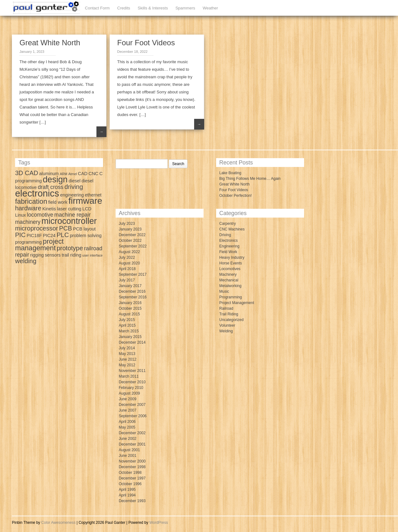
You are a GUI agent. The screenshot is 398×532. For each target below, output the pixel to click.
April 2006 (127, 422)
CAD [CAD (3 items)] (83, 174)
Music (224, 291)
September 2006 (133, 416)
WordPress (158, 523)
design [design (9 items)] (55, 180)
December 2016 (132, 291)
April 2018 (127, 269)
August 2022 (129, 252)
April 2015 (127, 325)
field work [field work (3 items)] (58, 202)
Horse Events (231, 263)
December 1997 (132, 478)
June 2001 (128, 456)
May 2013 (127, 354)
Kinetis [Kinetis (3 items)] (49, 209)
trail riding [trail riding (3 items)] (71, 255)
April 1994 (127, 495)
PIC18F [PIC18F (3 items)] (34, 236)
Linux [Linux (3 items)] (20, 215)
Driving (225, 235)
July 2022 (127, 258)
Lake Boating (230, 173)
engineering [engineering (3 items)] (72, 195)
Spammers (185, 8)
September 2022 (133, 246)
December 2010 (132, 382)
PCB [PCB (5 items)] (65, 228)
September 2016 (133, 297)
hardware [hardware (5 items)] (28, 208)
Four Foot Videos (146, 43)
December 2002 (132, 433)
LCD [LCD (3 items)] (87, 209)
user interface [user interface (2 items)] (93, 255)
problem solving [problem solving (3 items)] (86, 236)
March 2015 (129, 331)
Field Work (228, 252)
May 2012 (127, 365)
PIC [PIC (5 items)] (20, 235)
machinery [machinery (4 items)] (28, 222)
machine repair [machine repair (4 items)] (73, 215)
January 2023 (130, 229)
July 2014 (127, 348)
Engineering (229, 246)
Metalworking (230, 286)
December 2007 (132, 405)
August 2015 (129, 314)
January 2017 (130, 286)
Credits (124, 8)
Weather (210, 8)
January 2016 (130, 303)
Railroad (226, 308)
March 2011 (129, 376)
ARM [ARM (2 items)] (63, 174)
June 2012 (128, 359)
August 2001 (129, 450)
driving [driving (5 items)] (74, 187)
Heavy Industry (232, 258)
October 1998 (130, 473)
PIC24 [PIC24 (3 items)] (49, 236)
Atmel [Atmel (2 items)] (72, 174)
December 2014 (132, 342)
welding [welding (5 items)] (26, 261)
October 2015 (130, 308)
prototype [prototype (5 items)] (70, 248)
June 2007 (128, 410)
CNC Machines (232, 229)
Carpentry (228, 224)
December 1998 (132, 467)
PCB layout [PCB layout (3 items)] (85, 229)
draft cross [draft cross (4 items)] (51, 187)
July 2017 (127, 280)
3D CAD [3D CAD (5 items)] (27, 173)
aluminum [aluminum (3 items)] (49, 174)
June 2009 (128, 399)
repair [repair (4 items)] (22, 255)
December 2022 (132, 235)
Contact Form (97, 8)
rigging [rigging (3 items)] (37, 255)
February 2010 (131, 388)
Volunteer (227, 325)
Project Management (237, 303)
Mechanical (229, 280)
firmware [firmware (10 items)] (85, 201)
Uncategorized (231, 320)
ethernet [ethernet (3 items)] (93, 195)
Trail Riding (229, 314)
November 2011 (132, 371)
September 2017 (133, 274)
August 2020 (129, 263)
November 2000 (132, 461)
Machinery (228, 274)
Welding (226, 331)
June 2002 (128, 439)
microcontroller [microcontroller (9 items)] (69, 221)
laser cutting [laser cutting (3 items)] (69, 209)
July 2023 (127, 224)
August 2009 (129, 393)
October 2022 (130, 241)
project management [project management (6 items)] (39, 245)
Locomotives (230, 269)
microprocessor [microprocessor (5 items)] (37, 228)
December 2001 (132, 444)
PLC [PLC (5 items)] (63, 235)
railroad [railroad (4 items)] (93, 248)
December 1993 (132, 501)
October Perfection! (235, 196)
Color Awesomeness (58, 523)
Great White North (50, 43)
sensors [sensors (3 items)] (53, 255)
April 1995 (127, 490)
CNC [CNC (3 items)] (93, 174)
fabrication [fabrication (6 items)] (31, 201)
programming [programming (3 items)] (28, 242)
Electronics (229, 241)
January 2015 (130, 337)
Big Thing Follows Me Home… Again (250, 179)
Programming (231, 297)
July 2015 (127, 320)
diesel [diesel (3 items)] (75, 181)
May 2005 (127, 427)
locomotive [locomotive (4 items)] (40, 215)
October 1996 (130, 484)
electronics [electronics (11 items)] (37, 193)
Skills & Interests (153, 8)
